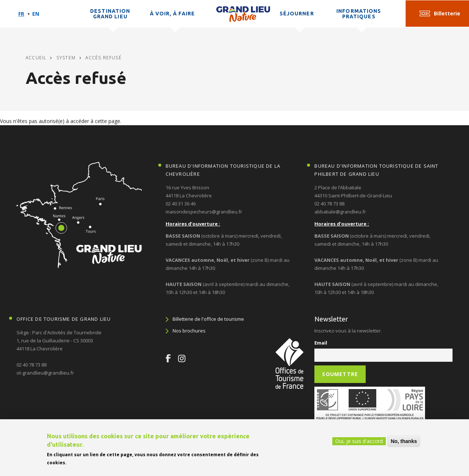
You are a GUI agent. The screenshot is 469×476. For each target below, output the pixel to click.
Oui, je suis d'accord (359, 441)
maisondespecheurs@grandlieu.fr (204, 212)
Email (321, 343)
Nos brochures (189, 331)
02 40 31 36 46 (181, 204)
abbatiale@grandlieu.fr (340, 212)
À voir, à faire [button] (173, 14)
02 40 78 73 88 (329, 204)
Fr (21, 14)
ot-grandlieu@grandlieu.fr (45, 373)
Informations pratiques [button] (359, 14)
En (36, 14)
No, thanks (404, 441)
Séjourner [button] (297, 14)
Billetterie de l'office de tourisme (208, 319)
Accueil (36, 58)
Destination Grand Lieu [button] (110, 14)
